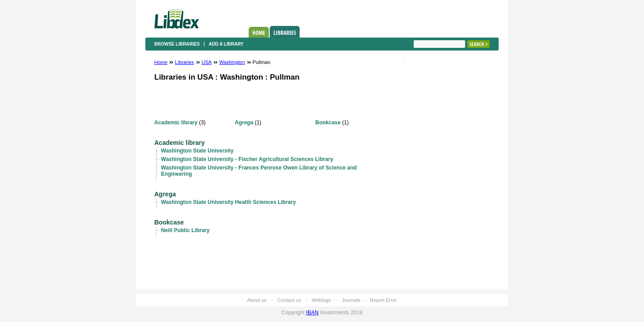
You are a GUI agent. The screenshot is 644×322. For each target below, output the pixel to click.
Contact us (289, 300)
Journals (351, 300)
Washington (232, 62)
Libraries (285, 32)
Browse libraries (177, 44)
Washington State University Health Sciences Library (229, 202)
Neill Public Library (185, 230)
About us (257, 300)
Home (259, 32)
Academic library (176, 123)
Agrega (244, 123)
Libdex (177, 19)
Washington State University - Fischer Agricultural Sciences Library (247, 159)
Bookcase (328, 123)
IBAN (312, 313)
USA (207, 62)
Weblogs (321, 300)
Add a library (226, 44)
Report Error (383, 300)
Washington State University (197, 151)
